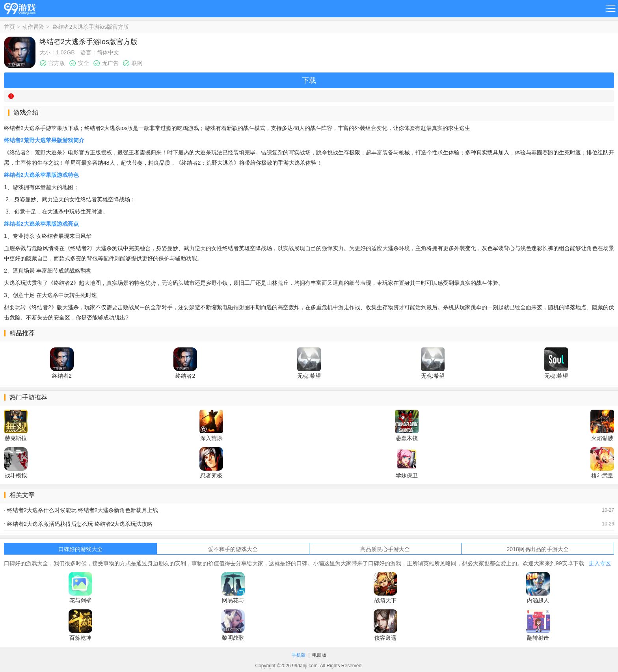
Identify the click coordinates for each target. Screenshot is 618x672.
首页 (9, 27)
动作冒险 (33, 27)
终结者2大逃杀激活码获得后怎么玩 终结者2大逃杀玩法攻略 (80, 524)
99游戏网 (20, 7)
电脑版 (319, 655)
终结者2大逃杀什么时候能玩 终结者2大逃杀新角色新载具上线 (83, 510)
